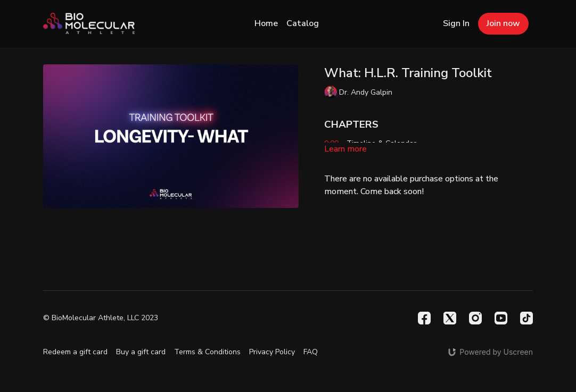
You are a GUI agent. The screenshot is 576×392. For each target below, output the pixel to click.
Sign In (456, 23)
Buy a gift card (141, 352)
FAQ (311, 352)
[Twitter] (450, 318)
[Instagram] (475, 318)
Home (266, 23)
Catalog (303, 23)
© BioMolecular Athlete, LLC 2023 (101, 318)
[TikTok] (526, 318)
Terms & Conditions (207, 352)
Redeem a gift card (75, 352)
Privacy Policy (272, 352)
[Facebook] (424, 318)
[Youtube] (501, 318)
